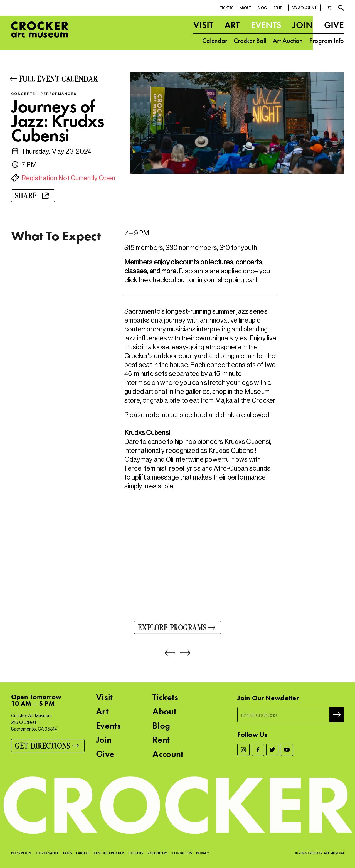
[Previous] (170, 654)
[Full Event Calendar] (64, 79)
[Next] (183, 654)
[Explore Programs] (177, 629)
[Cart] (329, 8)
